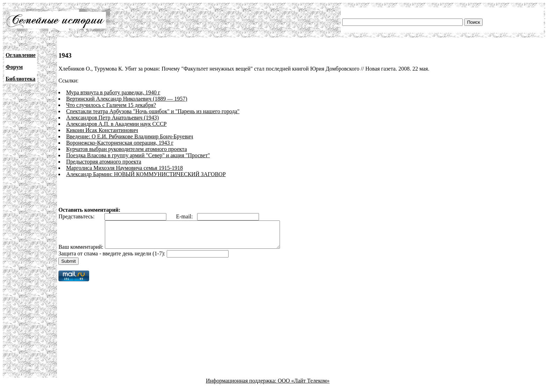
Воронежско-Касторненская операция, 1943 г (120, 143)
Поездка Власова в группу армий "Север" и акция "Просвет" (138, 155)
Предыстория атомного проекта (104, 162)
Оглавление (21, 55)
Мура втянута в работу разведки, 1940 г (113, 92)
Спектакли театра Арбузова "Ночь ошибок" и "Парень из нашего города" (153, 111)
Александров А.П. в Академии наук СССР (116, 124)
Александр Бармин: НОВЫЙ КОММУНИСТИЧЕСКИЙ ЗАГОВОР (146, 174)
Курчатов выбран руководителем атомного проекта (127, 149)
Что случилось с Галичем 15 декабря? (111, 105)
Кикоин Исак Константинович (102, 130)
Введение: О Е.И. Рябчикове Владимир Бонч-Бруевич (129, 136)
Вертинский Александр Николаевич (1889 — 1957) (127, 99)
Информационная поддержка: (242, 386)
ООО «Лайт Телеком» (304, 386)
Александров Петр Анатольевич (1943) (112, 118)
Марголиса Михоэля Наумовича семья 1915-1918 (124, 168)
